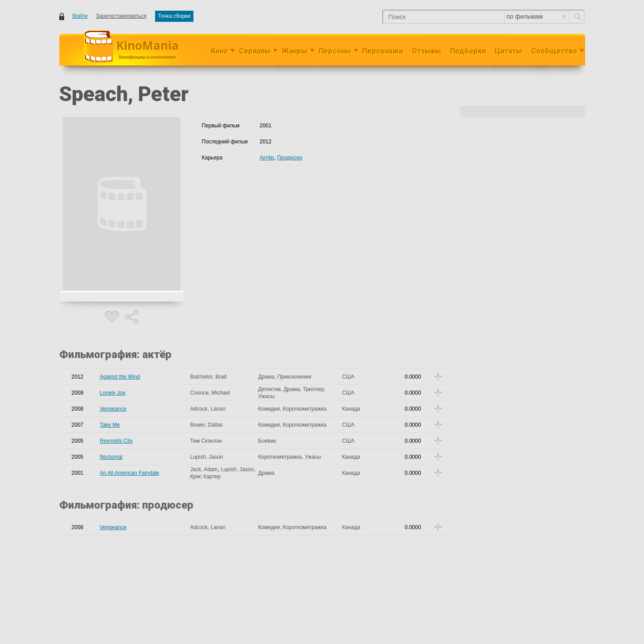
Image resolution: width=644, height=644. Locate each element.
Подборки (468, 51)
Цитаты (509, 51)
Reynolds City (116, 441)
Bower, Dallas (206, 425)
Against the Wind (120, 377)
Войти (80, 16)
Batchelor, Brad (208, 377)
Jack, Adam (204, 469)
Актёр (267, 158)
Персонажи (383, 51)
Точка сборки (174, 16)
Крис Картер (205, 477)
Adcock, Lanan (207, 409)
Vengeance (113, 409)
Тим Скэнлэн (206, 441)
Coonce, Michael (210, 393)
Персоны (335, 51)
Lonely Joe (113, 393)
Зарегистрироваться (121, 16)
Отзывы (427, 51)
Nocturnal (111, 457)
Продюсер (289, 158)
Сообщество (554, 51)
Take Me (110, 425)
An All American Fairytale (129, 473)
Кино (219, 51)
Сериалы (255, 51)
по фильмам (536, 16)
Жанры (295, 51)
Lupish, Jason (206, 457)
